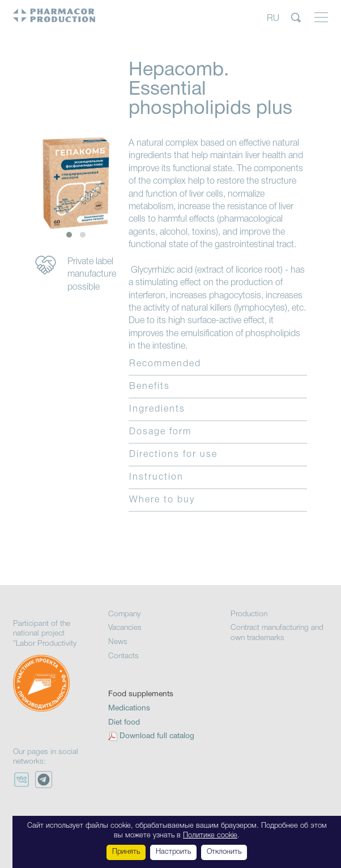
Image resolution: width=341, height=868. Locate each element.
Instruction (156, 477)
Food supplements (141, 694)
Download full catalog (157, 736)
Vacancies (125, 628)
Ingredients (157, 409)
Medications (129, 708)
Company (124, 614)
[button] (69, 235)
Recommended (165, 364)
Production (249, 614)
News (118, 642)
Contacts (123, 656)
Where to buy (162, 500)
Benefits (150, 387)
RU (273, 18)
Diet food (124, 723)
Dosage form (160, 432)
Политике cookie (210, 835)
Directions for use (173, 455)
